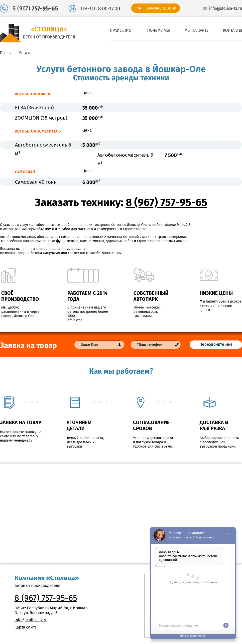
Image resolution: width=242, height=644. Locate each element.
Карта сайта (26, 627)
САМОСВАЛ (25, 172)
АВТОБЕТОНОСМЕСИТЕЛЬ (38, 131)
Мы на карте (196, 30)
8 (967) (35, 8)
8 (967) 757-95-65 (167, 202)
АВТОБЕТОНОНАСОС (33, 94)
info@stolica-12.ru (226, 8)
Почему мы (159, 30)
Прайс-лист (121, 30)
